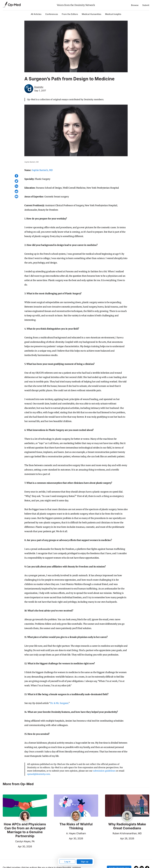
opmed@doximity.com (39, 774)
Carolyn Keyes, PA (25, 841)
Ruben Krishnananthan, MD (127, 833)
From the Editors (70, 14)
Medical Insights (113, 14)
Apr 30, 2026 (17, 846)
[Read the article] (25, 806)
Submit (146, 5)
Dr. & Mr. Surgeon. (59, 703)
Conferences (52, 14)
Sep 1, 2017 (40, 91)
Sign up (85, 862)
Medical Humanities (91, 14)
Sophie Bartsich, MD (42, 170)
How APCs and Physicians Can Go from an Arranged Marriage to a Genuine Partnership (25, 830)
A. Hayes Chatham (76, 833)
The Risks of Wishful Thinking (76, 826)
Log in (67, 862)
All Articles (36, 14)
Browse (135, 5)
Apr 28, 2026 (120, 838)
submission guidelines (104, 771)
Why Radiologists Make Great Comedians (127, 826)
